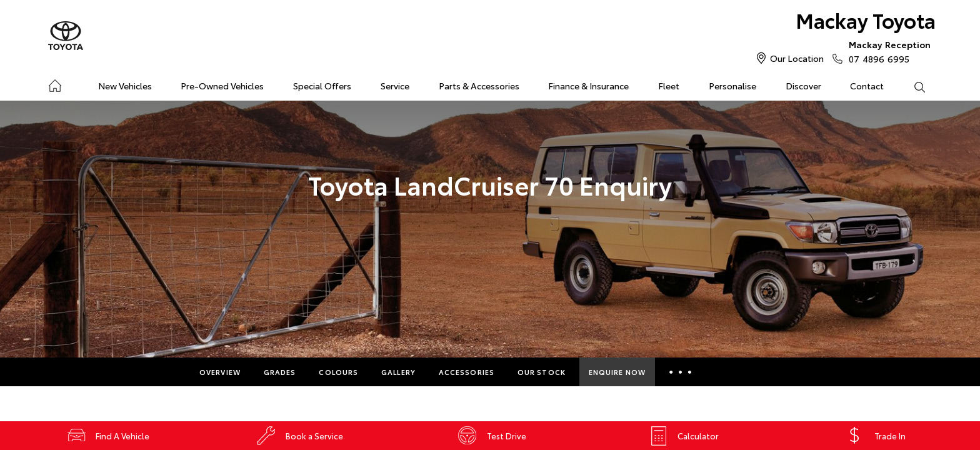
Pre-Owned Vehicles (222, 86)
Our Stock (542, 372)
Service (395, 86)
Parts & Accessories (479, 86)
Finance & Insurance (588, 86)
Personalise (732, 86)
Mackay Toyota (866, 20)
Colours (338, 372)
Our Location (797, 58)
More (680, 372)
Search (912, 86)
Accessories (467, 372)
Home (55, 83)
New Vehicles (125, 86)
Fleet (669, 86)
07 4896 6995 (887, 51)
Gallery (398, 372)
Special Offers (322, 86)
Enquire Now (617, 372)
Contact (867, 86)
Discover (803, 86)
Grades (280, 372)
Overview (220, 372)
